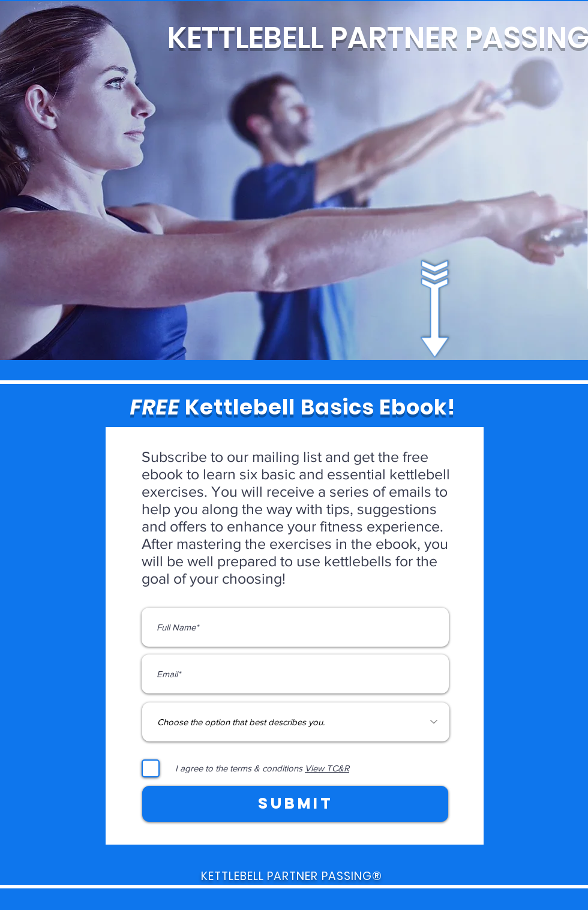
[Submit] (295, 804)
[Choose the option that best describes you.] (296, 722)
